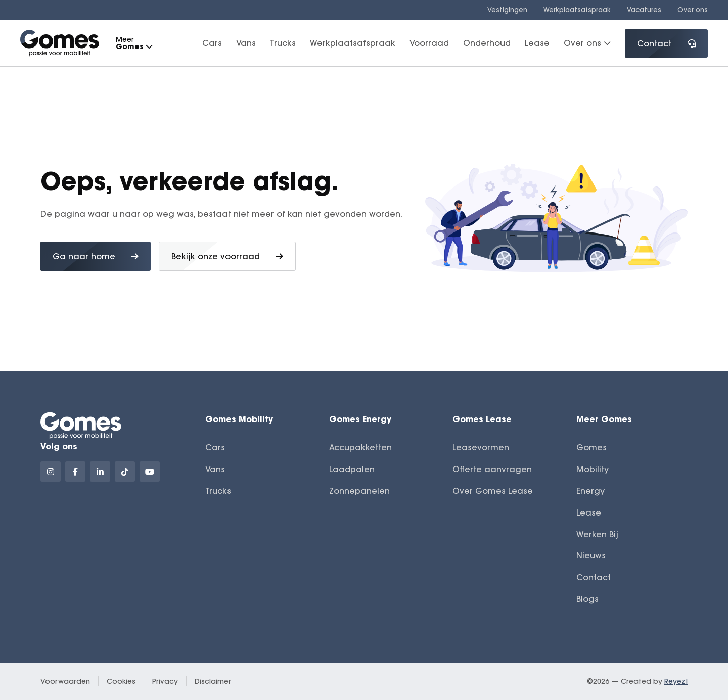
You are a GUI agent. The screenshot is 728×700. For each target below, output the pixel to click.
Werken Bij (597, 534)
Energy (590, 491)
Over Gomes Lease (493, 491)
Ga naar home (96, 256)
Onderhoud (487, 43)
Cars (212, 43)
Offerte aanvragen (492, 469)
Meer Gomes (604, 419)
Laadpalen (352, 469)
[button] (149, 47)
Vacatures (644, 10)
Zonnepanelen (359, 491)
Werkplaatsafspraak (577, 10)
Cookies (121, 681)
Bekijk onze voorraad (227, 256)
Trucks (283, 43)
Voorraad (429, 43)
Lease (537, 43)
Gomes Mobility (239, 419)
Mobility (593, 469)
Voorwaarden (65, 681)
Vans (246, 43)
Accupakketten (360, 447)
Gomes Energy (360, 419)
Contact (666, 43)
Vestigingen (507, 10)
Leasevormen (481, 447)
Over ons (693, 10)
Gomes (591, 447)
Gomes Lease (482, 419)
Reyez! (676, 681)
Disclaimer (213, 681)
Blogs (587, 599)
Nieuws (591, 555)
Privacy (165, 681)
